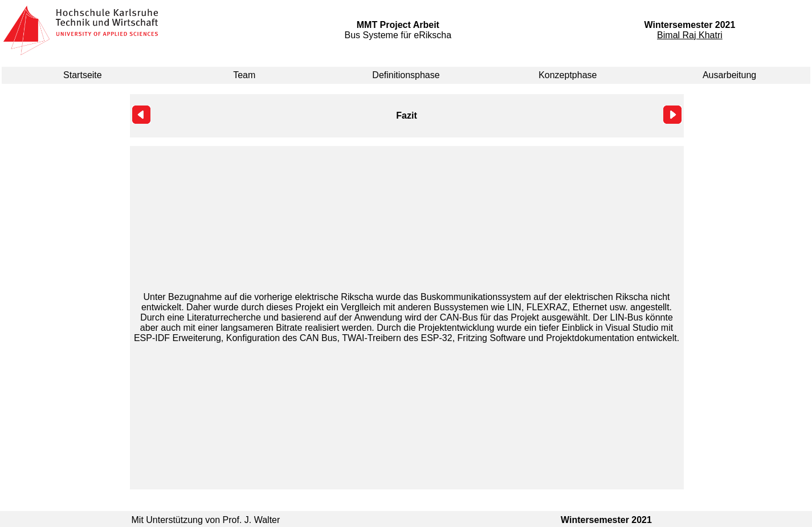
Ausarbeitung (729, 75)
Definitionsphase (406, 75)
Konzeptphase (568, 75)
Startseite (83, 75)
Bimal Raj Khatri (690, 35)
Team (244, 75)
